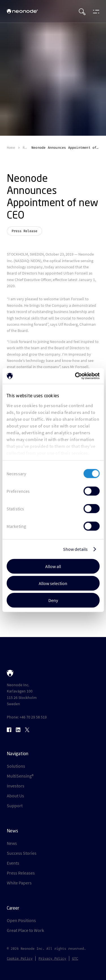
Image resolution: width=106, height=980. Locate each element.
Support (15, 806)
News (12, 843)
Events (13, 863)
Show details (75, 549)
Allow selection (53, 583)
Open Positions (21, 920)
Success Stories (22, 853)
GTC (75, 959)
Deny (53, 600)
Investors (16, 786)
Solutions (16, 766)
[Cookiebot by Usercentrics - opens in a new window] (75, 376)
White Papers (19, 883)
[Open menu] (95, 11)
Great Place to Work (25, 930)
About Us (15, 796)
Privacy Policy (52, 959)
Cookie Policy (20, 959)
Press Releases (21, 873)
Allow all (53, 566)
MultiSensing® (20, 776)
